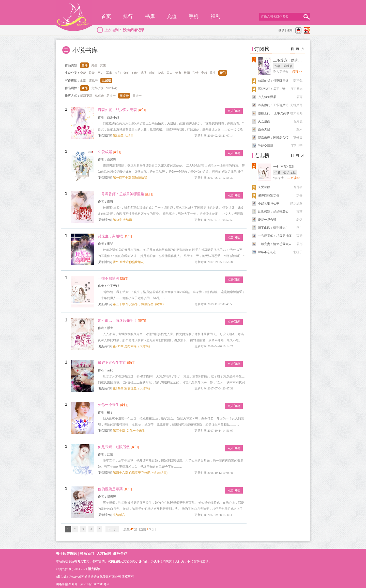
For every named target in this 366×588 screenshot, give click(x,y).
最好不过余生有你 (112, 363)
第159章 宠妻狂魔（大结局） (132, 388)
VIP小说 (111, 88)
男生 (94, 65)
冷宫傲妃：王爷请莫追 (273, 105)
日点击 (137, 96)
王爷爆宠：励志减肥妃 (291, 60)
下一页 (112, 529)
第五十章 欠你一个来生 (129, 431)
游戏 (161, 73)
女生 (103, 65)
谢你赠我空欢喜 (269, 195)
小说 (138, 561)
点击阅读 (234, 111)
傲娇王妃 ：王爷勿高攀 (274, 113)
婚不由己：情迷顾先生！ (117, 321)
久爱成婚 (105, 152)
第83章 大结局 (122, 220)
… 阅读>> (295, 72)
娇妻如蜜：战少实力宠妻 (117, 110)
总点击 (99, 96)
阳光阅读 (94, 569)
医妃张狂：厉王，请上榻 (275, 89)
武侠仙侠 (114, 561)
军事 (109, 73)
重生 (213, 73)
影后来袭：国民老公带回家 (276, 138)
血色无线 (264, 129)
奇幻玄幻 (83, 561)
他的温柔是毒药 (110, 489)
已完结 (106, 80)
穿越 (204, 73)
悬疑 (92, 73)
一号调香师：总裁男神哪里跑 (121, 194)
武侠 (144, 73)
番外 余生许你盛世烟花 (128, 262)
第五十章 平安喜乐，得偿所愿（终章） (139, 304)
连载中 (93, 80)
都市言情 (99, 561)
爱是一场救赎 (267, 220)
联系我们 (87, 554)
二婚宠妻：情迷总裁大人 (275, 244)
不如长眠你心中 (269, 203)
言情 (195, 73)
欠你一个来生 (109, 405)
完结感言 (119, 515)
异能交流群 (266, 146)
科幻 (152, 73)
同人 (170, 73)
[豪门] (142, 110)
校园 (187, 73)
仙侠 (135, 73)
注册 (290, 30)
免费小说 (97, 88)
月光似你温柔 (267, 97)
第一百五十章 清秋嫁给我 (130, 178)
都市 (178, 73)
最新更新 (86, 96)
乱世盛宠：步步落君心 (273, 211)
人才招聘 (104, 554)
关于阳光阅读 (67, 554)
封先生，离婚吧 (110, 236)
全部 (84, 65)
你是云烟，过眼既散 (114, 447)
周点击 (124, 96)
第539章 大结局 (123, 136)
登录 (281, 30)
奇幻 (126, 73)
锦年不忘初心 (267, 252)
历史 (100, 73)
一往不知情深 (109, 278)
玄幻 (118, 73)
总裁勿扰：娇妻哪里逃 (273, 81)
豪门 (223, 73)
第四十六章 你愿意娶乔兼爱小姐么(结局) (140, 473)
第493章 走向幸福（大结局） (132, 346)
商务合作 (120, 554)
